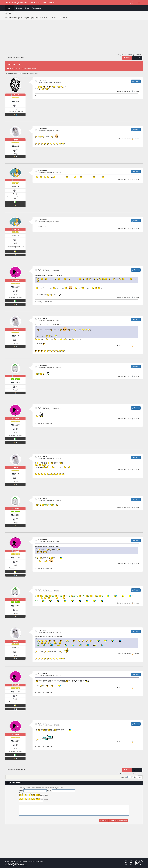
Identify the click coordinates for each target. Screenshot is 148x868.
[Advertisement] (74, 38)
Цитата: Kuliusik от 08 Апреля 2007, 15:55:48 (48, 325)
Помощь (19, 8)
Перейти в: (124, 777)
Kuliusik (16, 280)
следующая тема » (136, 55)
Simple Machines (26, 861)
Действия (136, 81)
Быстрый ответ (16, 783)
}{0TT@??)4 (16, 95)
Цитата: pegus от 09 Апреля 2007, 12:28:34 (48, 546)
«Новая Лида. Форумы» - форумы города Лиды (30, 3)
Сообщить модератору (124, 91)
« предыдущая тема (123, 55)
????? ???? (21, 865)
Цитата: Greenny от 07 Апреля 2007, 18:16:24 (48, 275)
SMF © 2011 (17, 861)
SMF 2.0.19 (9, 861)
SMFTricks (15, 863)
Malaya (16, 180)
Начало (10, 8)
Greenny (16, 376)
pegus (16, 140)
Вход (27, 8)
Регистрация (37, 8)
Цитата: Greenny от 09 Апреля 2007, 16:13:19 (48, 637)
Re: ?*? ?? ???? (42, 80)
